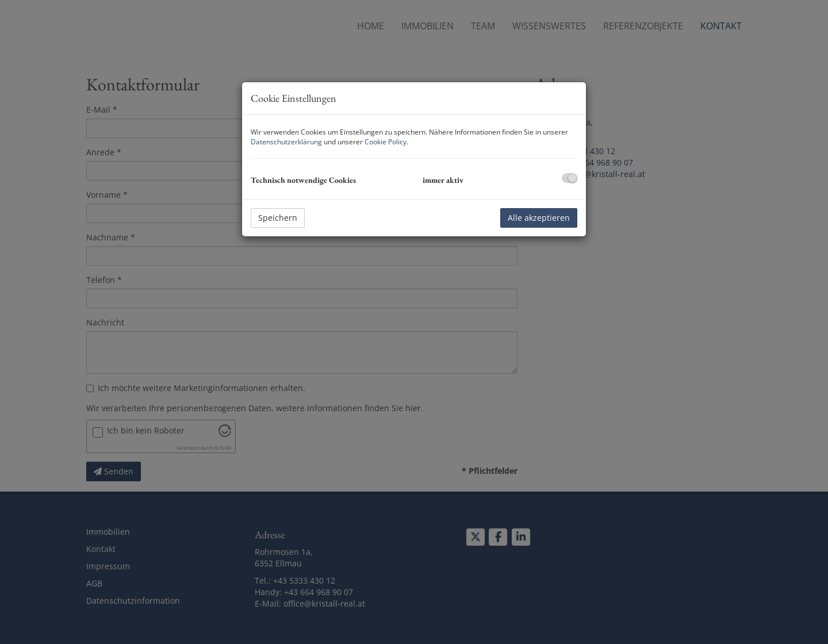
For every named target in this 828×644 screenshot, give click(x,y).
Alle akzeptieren (539, 218)
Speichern (278, 218)
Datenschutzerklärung (286, 142)
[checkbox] (570, 178)
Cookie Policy (386, 142)
